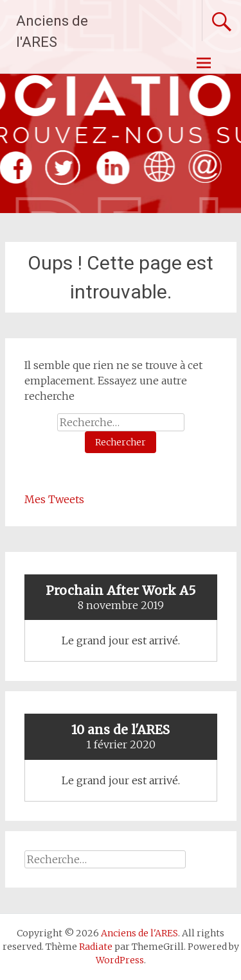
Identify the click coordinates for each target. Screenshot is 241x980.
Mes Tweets (54, 499)
